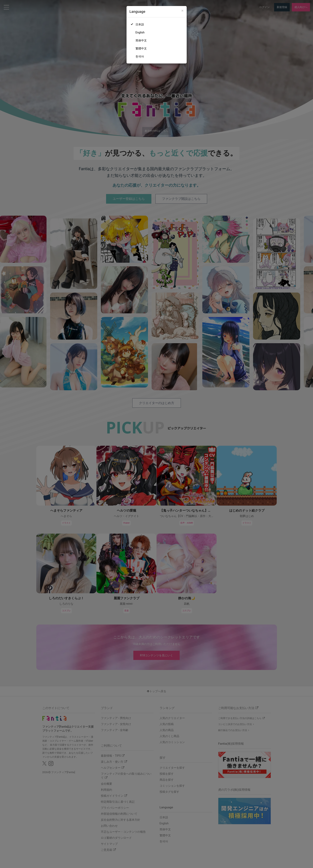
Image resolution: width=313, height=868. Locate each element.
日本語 (140, 24)
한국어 (140, 56)
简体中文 (141, 40)
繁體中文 (141, 48)
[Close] (182, 11)
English (140, 32)
